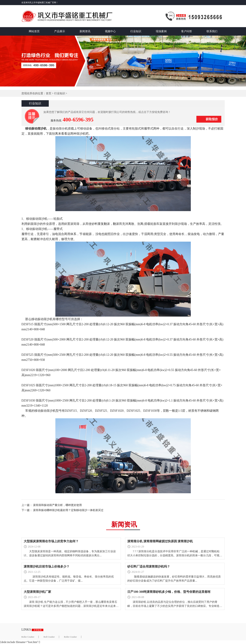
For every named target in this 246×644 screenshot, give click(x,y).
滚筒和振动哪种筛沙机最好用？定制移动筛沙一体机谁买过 (68, 510)
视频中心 (110, 31)
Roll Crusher (49, 637)
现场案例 (161, 31)
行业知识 (136, 31)
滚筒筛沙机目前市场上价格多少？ (47, 567)
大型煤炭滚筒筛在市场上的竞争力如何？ (51, 541)
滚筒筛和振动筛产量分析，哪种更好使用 (57, 505)
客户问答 (187, 31)
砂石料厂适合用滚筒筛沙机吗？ (149, 567)
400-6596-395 (78, 120)
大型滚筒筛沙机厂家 (37, 592)
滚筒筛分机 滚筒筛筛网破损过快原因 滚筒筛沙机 (160, 541)
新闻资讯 (85, 31)
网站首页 (34, 31)
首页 (49, 93)
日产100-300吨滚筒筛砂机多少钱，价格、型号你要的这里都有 (169, 592)
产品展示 (60, 31)
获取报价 (212, 119)
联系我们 (212, 31)
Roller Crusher (28, 637)
